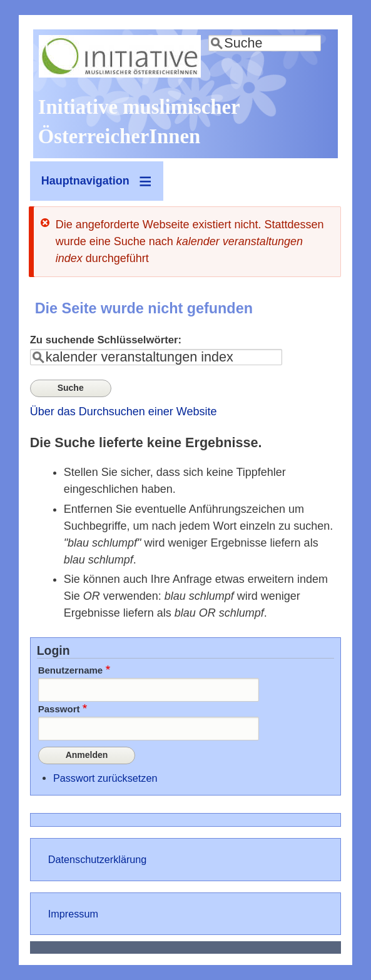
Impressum (73, 914)
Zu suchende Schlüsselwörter (104, 340)
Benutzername (71, 670)
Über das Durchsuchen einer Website (124, 412)
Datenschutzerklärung (97, 859)
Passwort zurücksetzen (105, 778)
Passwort (59, 709)
